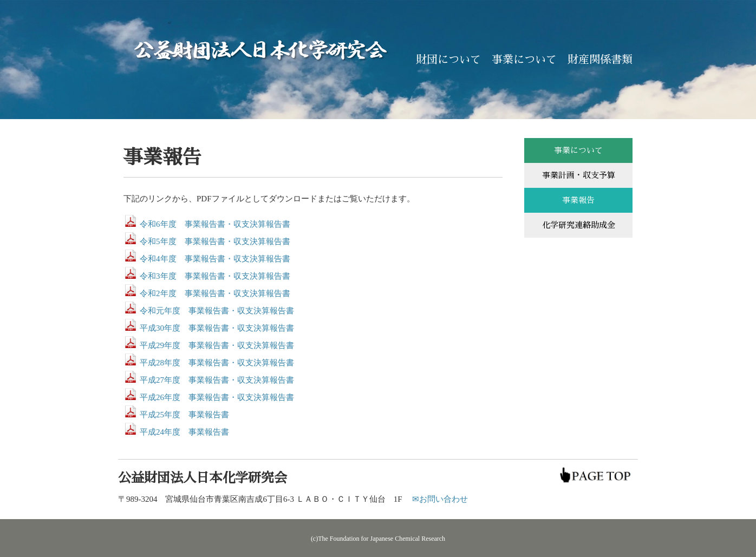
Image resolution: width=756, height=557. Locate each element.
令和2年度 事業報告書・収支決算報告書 (215, 293)
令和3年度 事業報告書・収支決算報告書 (215, 276)
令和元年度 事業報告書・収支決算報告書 (217, 311)
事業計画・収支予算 (579, 175)
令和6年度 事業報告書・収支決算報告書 (215, 224)
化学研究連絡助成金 (579, 225)
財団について (448, 60)
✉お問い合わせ (440, 499)
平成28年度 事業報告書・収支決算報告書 (217, 363)
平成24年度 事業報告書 (184, 432)
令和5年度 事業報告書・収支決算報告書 (215, 241)
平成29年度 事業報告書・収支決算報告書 (217, 345)
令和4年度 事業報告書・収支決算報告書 (215, 259)
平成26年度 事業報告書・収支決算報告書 (217, 397)
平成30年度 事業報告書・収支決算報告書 (217, 328)
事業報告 (578, 200)
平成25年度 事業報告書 (184, 415)
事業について (524, 60)
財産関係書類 (600, 60)
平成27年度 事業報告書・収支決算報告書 (217, 380)
